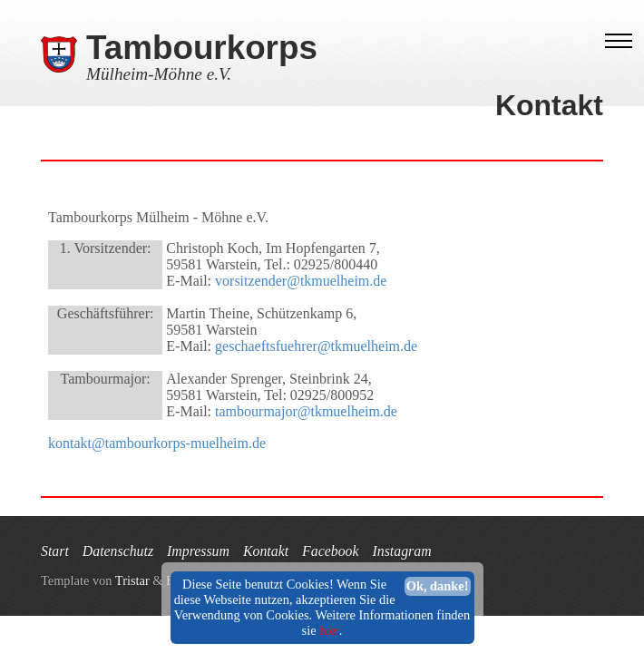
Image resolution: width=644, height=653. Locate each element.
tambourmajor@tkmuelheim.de (306, 411)
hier (329, 630)
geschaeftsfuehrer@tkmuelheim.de (316, 346)
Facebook (330, 551)
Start (55, 551)
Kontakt (266, 551)
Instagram (401, 551)
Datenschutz (118, 551)
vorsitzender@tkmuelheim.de (301, 281)
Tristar (132, 580)
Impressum (198, 551)
